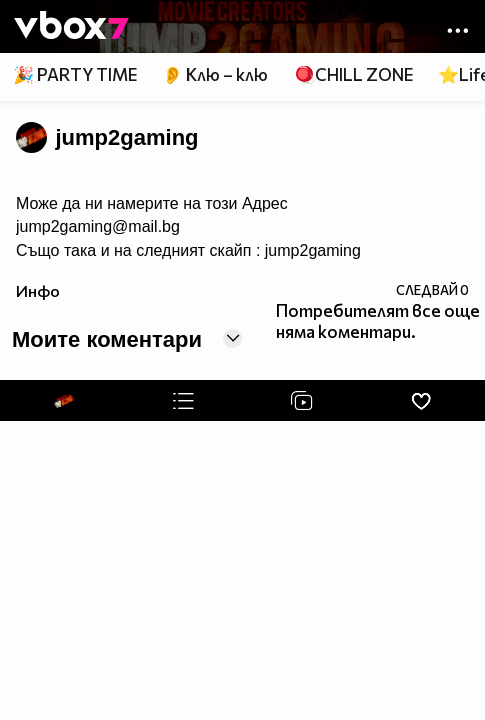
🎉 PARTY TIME (75, 74)
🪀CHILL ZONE (353, 74)
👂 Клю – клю (215, 74)
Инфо (38, 290)
